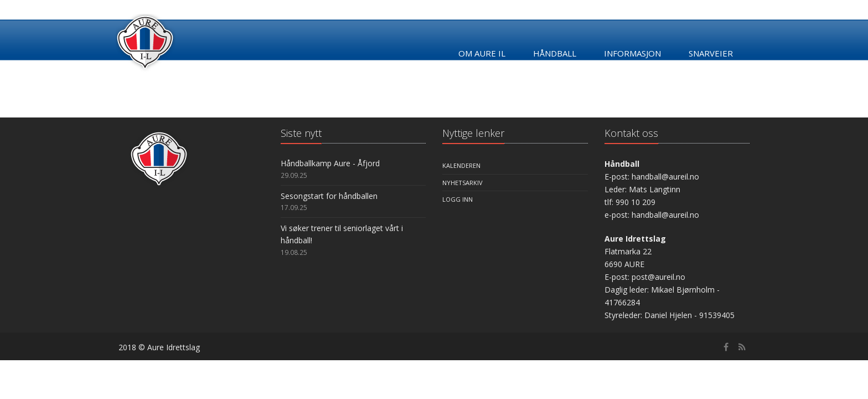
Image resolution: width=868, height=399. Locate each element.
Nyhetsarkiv (463, 183)
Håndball (555, 53)
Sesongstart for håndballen (329, 196)
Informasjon (632, 53)
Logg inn (458, 199)
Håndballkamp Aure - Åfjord (330, 163)
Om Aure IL (482, 53)
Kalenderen (461, 165)
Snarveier (711, 53)
